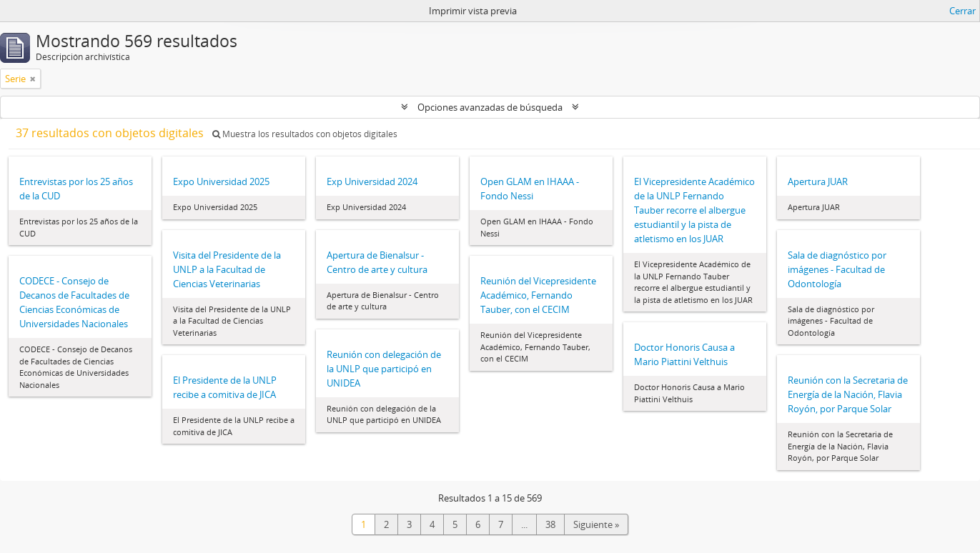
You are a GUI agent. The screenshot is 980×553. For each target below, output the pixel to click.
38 (550, 524)
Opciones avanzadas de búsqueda (490, 107)
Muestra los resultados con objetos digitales (305, 134)
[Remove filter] (33, 79)
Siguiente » (596, 524)
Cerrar (962, 11)
